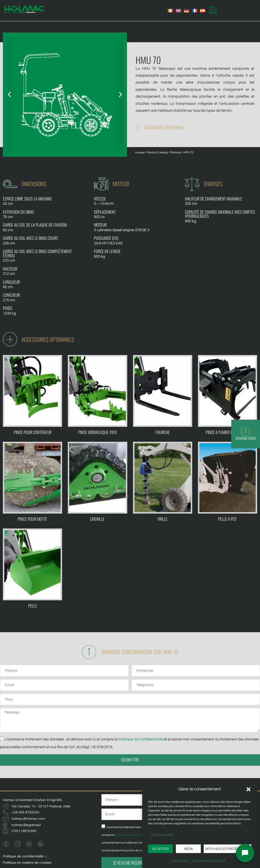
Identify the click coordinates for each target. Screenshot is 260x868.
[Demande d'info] (245, 432)
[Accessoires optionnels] (138, 128)
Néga (188, 849)
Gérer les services (162, 834)
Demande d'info (246, 438)
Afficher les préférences (228, 849)
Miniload (176, 153)
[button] (249, 789)
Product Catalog (157, 153)
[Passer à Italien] (170, 11)
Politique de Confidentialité (141, 739)
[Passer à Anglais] (178, 11)
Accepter (160, 849)
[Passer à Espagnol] (203, 11)
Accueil (140, 153)
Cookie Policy (180, 860)
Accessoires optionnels (165, 127)
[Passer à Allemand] (186, 11)
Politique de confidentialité (208, 860)
